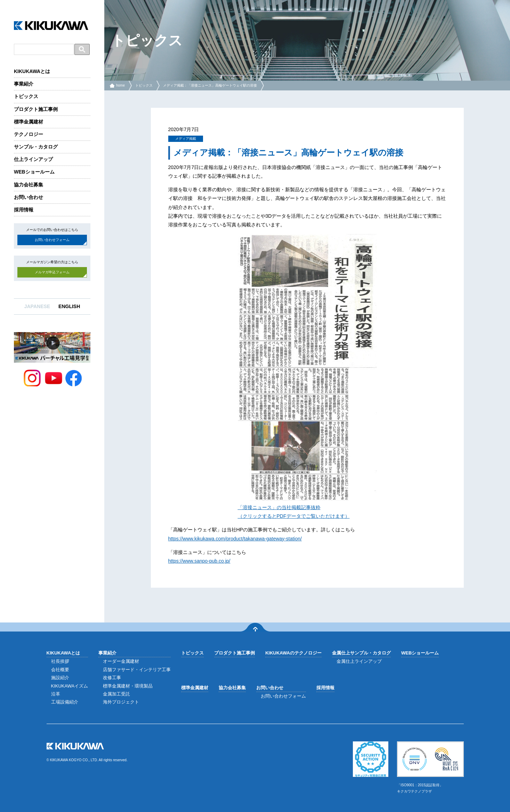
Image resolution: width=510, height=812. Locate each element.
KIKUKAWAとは (32, 71)
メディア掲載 (186, 139)
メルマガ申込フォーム (52, 272)
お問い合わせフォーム (52, 240)
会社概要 (60, 670)
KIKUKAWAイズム (70, 686)
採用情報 (24, 210)
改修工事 (112, 678)
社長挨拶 (60, 661)
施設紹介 (60, 678)
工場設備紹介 (65, 702)
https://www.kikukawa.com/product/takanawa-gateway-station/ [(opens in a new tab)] (235, 539)
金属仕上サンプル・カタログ (361, 653)
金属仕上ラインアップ (359, 661)
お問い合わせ (29, 197)
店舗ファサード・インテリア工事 (137, 670)
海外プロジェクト (121, 702)
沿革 (56, 694)
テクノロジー (29, 134)
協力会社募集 (29, 185)
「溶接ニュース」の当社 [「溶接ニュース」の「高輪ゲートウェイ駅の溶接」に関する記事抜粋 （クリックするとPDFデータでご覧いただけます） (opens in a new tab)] (265, 507)
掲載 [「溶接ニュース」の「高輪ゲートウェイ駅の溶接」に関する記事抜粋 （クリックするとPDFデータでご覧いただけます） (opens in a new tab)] (296, 507)
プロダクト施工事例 (36, 109)
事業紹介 (24, 84)
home (120, 85)
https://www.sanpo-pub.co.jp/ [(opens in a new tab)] (199, 561)
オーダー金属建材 (121, 661)
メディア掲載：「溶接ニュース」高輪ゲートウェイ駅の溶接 (210, 85)
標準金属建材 (29, 122)
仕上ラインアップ (33, 159)
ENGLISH (69, 306)
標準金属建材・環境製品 (128, 686)
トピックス (26, 96)
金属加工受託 (116, 694)
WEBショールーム (34, 172)
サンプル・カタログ (36, 147)
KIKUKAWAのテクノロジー (293, 653)
